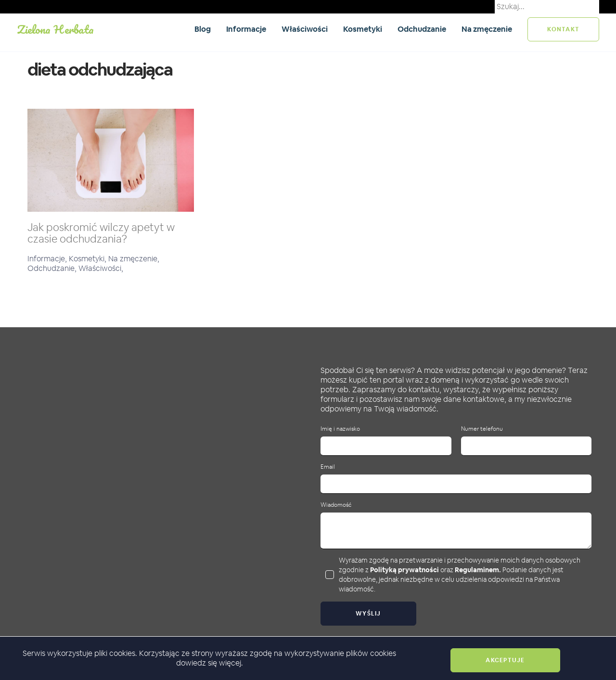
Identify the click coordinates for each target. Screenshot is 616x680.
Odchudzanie (422, 29)
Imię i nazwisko (340, 429)
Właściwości (305, 29)
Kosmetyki (363, 29)
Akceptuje (505, 660)
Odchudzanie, (53, 268)
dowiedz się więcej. (210, 663)
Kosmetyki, (89, 259)
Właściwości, (101, 268)
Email (328, 467)
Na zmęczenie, (134, 259)
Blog (203, 29)
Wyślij (368, 614)
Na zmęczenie (487, 29)
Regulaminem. (478, 570)
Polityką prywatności (404, 570)
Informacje (246, 29)
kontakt (563, 29)
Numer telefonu (482, 429)
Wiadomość (336, 505)
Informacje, (48, 259)
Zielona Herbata (55, 29)
